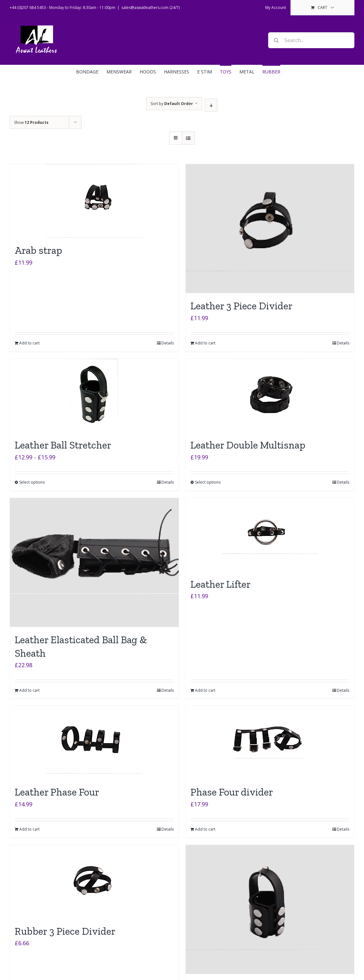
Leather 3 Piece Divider (241, 306)
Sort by (172, 104)
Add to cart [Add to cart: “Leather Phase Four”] (29, 829)
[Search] (276, 40)
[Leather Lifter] (270, 535)
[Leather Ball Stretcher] (94, 396)
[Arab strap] (94, 201)
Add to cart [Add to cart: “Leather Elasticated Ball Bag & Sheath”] (29, 690)
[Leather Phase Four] (94, 743)
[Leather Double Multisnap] (270, 396)
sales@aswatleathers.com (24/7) (151, 8)
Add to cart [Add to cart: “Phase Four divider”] (205, 829)
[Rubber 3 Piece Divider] (94, 882)
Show (31, 122)
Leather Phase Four (57, 792)
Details (168, 343)
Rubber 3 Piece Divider (65, 931)
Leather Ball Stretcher (63, 445)
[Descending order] (211, 105)
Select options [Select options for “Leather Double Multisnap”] (208, 482)
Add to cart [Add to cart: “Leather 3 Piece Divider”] (205, 343)
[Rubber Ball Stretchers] (270, 909)
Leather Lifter (221, 584)
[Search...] (311, 40)
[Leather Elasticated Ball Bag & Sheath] (94, 562)
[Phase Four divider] (270, 743)
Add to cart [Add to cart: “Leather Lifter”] (205, 690)
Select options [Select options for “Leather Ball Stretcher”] (32, 482)
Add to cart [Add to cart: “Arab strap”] (29, 343)
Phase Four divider (232, 792)
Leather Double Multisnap (248, 445)
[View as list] (188, 138)
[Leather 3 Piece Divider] (270, 229)
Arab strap (38, 250)
